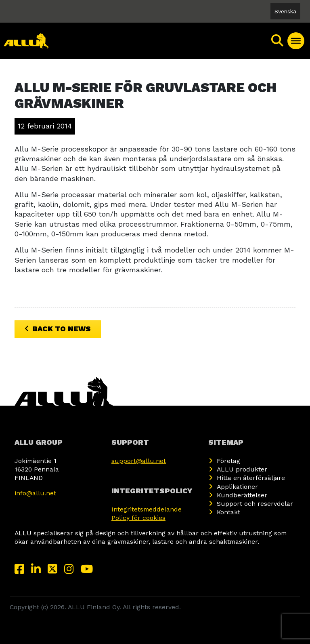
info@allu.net (35, 493)
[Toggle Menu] (296, 41)
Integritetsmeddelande (147, 509)
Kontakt (228, 512)
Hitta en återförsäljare (251, 478)
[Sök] (278, 41)
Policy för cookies (138, 518)
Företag (228, 461)
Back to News (58, 329)
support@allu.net (139, 461)
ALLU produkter (242, 469)
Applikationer (237, 487)
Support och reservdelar (255, 504)
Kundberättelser (242, 495)
